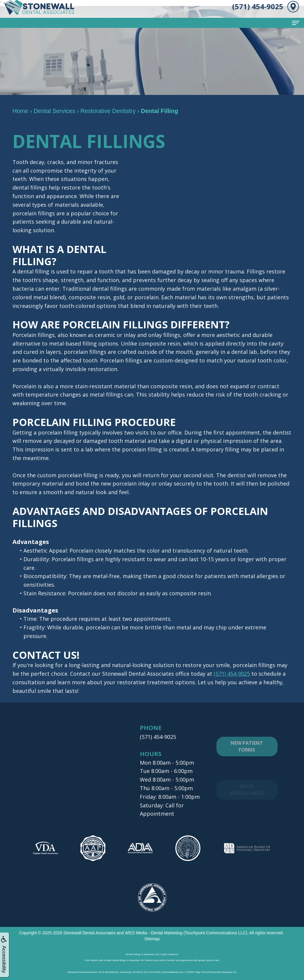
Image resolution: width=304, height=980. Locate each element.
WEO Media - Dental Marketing (153, 933)
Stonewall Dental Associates (89, 933)
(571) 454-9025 (232, 674)
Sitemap (152, 938)
